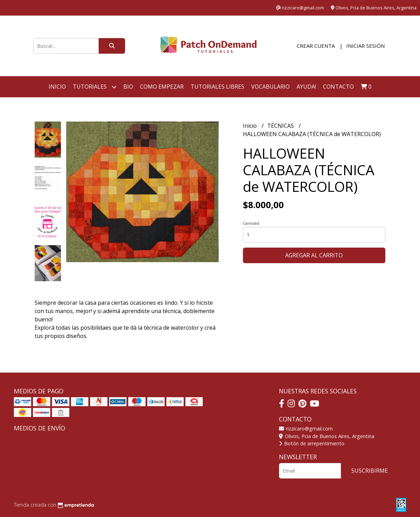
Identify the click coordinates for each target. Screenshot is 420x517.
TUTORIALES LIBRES (217, 87)
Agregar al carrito (314, 255)
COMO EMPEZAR (162, 87)
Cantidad (251, 223)
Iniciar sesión (365, 46)
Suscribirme (370, 471)
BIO (128, 87)
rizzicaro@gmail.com (306, 429)
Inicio (57, 87)
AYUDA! (306, 87)
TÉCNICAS (281, 126)
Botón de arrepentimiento (312, 443)
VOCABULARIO (270, 87)
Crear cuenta (316, 46)
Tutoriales (95, 87)
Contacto (338, 87)
